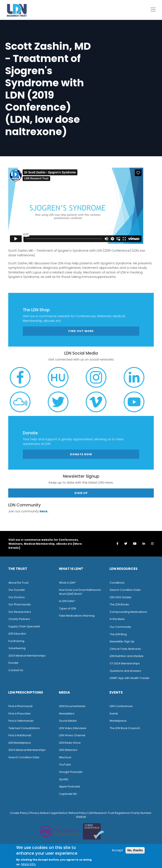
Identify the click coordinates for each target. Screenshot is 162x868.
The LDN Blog (118, 634)
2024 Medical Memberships (27, 656)
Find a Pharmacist (20, 706)
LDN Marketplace (20, 743)
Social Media (68, 721)
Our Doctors (17, 597)
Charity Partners (19, 619)
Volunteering (17, 648)
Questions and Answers (125, 671)
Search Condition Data (125, 590)
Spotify (64, 779)
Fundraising (16, 641)
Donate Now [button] (81, 454)
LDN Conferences (121, 706)
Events (114, 714)
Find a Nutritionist (20, 735)
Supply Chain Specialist (24, 626)
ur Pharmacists (21, 604)
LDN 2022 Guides (121, 597)
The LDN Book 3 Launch (125, 728)
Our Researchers (20, 612)
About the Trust (18, 583)
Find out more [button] (81, 331)
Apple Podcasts (70, 786)
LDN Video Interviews (73, 728)
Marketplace (118, 721)
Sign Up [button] (81, 493)
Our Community (120, 627)
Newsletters (67, 714)
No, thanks (135, 850)
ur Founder (18, 590)
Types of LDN (67, 608)
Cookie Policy (19, 813)
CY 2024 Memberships (125, 663)
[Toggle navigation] (153, 10)
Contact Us (16, 670)
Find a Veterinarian (21, 721)
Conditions (117, 583)
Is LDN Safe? (67, 601)
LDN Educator (17, 634)
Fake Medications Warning (77, 616)
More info (28, 864)
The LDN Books (119, 604)
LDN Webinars (68, 750)
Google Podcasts (71, 772)
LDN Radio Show (70, 743)
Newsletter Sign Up (122, 641)
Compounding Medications (128, 612)
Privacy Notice (39, 813)
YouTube (65, 764)
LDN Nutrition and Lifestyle (127, 656)
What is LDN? (67, 583)
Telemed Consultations (24, 728)
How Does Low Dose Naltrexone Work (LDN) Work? (80, 592)
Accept (117, 850)
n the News (117, 619)
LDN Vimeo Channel (72, 735)
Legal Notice (59, 813)
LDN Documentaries (72, 706)
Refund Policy (78, 813)
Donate (13, 663)
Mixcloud (65, 757)
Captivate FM (68, 794)
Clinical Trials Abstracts (125, 649)
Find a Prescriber (20, 714)
